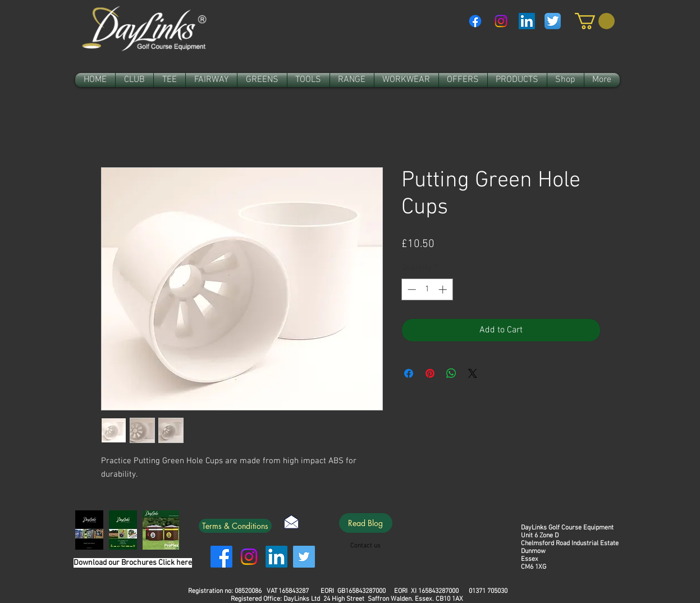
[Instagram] (501, 21)
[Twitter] (304, 557)
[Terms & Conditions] (235, 526)
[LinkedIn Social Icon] (527, 21)
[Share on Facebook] (409, 373)
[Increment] (444, 289)
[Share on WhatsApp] (451, 373)
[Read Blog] (366, 523)
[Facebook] (475, 21)
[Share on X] (473, 373)
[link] (595, 21)
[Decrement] (411, 289)
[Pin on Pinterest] (430, 373)
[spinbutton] (427, 289)
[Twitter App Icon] (553, 21)
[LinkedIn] (276, 557)
